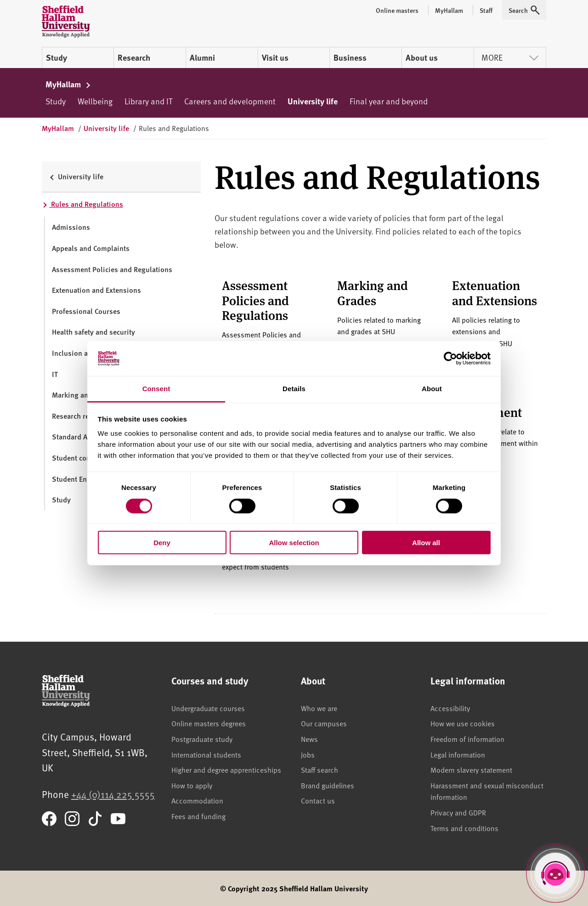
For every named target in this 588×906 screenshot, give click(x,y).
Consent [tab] (156, 389)
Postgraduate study (202, 739)
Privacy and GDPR (458, 812)
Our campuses (324, 723)
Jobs (308, 754)
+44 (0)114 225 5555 (113, 794)
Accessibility (450, 708)
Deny (162, 543)
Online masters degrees (209, 723)
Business (350, 57)
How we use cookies (463, 723)
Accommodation (197, 800)
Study (57, 57)
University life (313, 101)
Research (134, 57)
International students (206, 754)
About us (422, 57)
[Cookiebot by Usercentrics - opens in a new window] (450, 359)
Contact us (318, 800)
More (510, 57)
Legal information (458, 754)
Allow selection (294, 543)
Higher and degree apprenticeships (226, 769)
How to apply (192, 785)
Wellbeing (95, 101)
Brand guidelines (328, 785)
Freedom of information (467, 739)
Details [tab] (294, 389)
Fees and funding (198, 816)
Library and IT (148, 101)
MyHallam (68, 84)
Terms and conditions (464, 828)
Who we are (319, 708)
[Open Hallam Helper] (555, 873)
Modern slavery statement (471, 769)
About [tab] (432, 389)
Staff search (319, 769)
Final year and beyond (389, 101)
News (309, 739)
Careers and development (230, 101)
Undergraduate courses (208, 708)
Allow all (426, 543)
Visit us (275, 57)
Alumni (202, 57)
